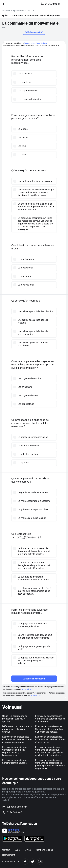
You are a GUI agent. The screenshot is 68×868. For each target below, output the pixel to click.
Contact (6, 850)
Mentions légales (44, 850)
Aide (17, 850)
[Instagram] (40, 862)
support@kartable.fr (17, 807)
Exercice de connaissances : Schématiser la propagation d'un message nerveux (49, 729)
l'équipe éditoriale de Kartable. (36, 43)
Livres (28, 850)
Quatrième (19, 11)
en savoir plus (28, 689)
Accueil (6, 11)
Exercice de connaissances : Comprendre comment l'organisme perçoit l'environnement (16, 751)
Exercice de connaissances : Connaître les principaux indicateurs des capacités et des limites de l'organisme (49, 751)
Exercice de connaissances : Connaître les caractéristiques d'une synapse (50, 739)
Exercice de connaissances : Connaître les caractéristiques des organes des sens (17, 739)
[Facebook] (25, 862)
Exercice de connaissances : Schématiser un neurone (16, 762)
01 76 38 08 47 (53, 4)
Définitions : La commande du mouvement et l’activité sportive (17, 729)
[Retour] (5, 4)
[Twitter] (32, 862)
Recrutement (9, 855)
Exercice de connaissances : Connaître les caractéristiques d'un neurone (50, 719)
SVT (30, 11)
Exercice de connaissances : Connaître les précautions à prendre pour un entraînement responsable (50, 764)
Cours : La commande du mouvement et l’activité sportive (15, 719)
